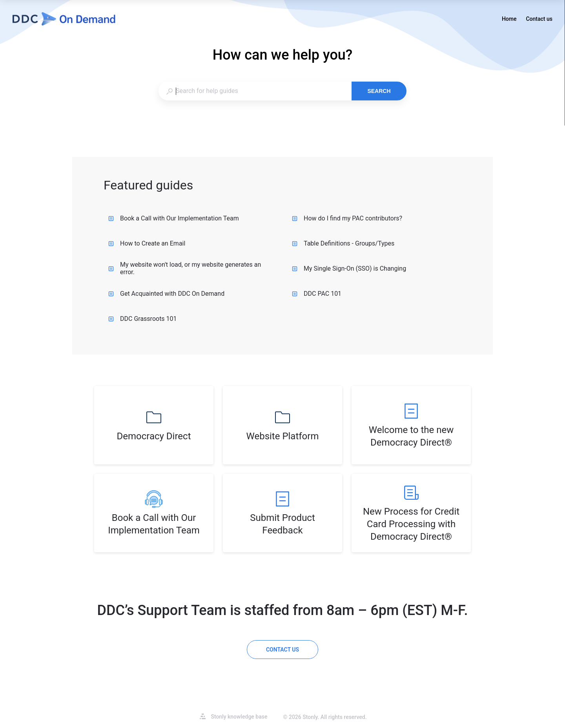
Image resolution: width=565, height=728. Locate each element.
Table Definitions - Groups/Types (343, 243)
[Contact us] (282, 650)
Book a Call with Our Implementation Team (174, 218)
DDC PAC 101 (317, 294)
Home (509, 20)
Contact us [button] (539, 19)
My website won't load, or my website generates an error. (185, 268)
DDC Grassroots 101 (143, 319)
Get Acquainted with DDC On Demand (166, 294)
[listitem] (154, 425)
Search (379, 91)
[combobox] (255, 91)
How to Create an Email (147, 243)
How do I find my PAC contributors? (347, 218)
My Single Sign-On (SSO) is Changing (349, 268)
